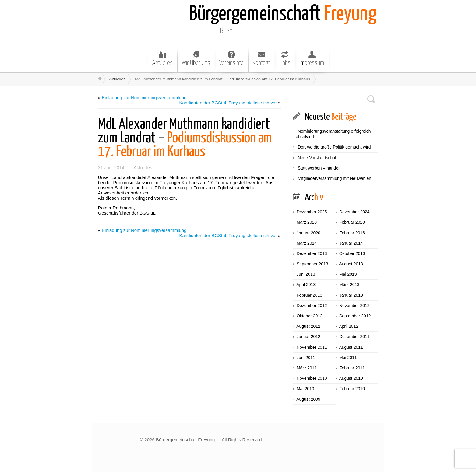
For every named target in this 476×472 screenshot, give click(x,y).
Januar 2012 (309, 337)
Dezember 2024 (354, 212)
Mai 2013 (348, 274)
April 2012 (349, 326)
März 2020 (307, 222)
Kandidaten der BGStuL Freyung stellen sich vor (228, 103)
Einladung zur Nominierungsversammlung (144, 98)
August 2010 (351, 378)
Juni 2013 (306, 274)
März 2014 (307, 243)
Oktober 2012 (310, 316)
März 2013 (349, 285)
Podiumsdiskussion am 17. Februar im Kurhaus (185, 138)
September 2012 (355, 316)
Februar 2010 (352, 389)
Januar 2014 (351, 243)
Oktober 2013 (352, 253)
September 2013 (312, 264)
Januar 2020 (309, 233)
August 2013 (351, 264)
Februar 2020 (352, 222)
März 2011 (307, 368)
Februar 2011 (352, 368)
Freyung (283, 14)
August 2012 (308, 326)
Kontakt (261, 58)
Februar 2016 (352, 233)
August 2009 (308, 399)
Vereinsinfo (231, 58)
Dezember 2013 (312, 253)
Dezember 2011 (354, 337)
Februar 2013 (309, 295)
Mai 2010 (305, 389)
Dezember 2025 (312, 212)
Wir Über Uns (196, 58)
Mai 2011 (348, 358)
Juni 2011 (306, 358)
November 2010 (312, 378)
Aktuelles (162, 58)
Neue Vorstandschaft (318, 158)
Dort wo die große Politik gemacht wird (334, 147)
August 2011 (351, 347)
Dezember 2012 (312, 306)
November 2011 (312, 347)
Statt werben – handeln (320, 168)
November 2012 (354, 306)
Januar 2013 (351, 295)
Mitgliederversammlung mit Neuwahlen (335, 178)
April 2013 (306, 285)
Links (285, 58)
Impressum (312, 58)
